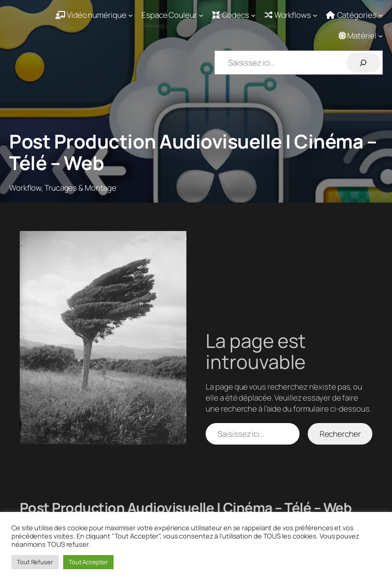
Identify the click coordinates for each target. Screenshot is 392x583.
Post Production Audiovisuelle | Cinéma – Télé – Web (193, 152)
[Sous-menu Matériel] (361, 36)
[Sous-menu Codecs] (234, 15)
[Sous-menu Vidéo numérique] (94, 15)
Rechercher (340, 434)
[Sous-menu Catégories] (354, 15)
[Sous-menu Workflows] (291, 15)
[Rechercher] (363, 63)
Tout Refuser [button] (35, 562)
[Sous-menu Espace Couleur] (172, 15)
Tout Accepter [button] (88, 562)
